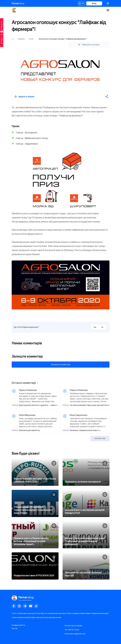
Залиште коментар (27, 356)
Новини (21, 39)
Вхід (94, 3)
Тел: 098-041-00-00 (72, 630)
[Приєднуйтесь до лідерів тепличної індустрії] (86, 565)
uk (81, 4)
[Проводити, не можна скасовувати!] (86, 471)
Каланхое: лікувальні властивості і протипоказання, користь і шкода (85, 430)
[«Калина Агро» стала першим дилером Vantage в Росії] (86, 502)
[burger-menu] (108, 10)
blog (18, 3)
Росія (31, 39)
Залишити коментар (60, 364)
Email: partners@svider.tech (75, 634)
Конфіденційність (18, 625)
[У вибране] (24, 97)
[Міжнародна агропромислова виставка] (86, 534)
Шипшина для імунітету (29, 430)
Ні (102, 327)
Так (95, 327)
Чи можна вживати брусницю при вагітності (90, 405)
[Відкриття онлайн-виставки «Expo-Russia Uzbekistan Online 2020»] (35, 471)
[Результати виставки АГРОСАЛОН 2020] (35, 565)
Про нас (15, 629)
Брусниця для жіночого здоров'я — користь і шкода (38, 405)
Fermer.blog (14, 10)
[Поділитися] (107, 97)
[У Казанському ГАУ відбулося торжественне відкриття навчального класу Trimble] (35, 502)
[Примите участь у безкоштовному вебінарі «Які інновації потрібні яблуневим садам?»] (35, 534)
